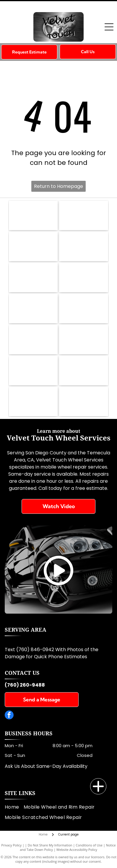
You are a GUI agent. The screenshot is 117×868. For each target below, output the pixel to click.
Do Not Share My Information (50, 845)
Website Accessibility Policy (77, 850)
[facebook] (9, 716)
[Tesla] (33, 339)
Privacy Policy (11, 845)
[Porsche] (83, 308)
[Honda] (33, 402)
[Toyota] (33, 370)
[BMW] (33, 215)
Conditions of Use (89, 845)
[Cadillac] (83, 402)
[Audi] (83, 339)
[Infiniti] (83, 215)
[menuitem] (14, 807)
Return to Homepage (58, 186)
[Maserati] (33, 277)
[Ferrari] (83, 246)
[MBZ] (33, 246)
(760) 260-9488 (25, 685)
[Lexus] (33, 308)
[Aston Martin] (83, 370)
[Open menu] (109, 27)
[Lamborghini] (83, 277)
